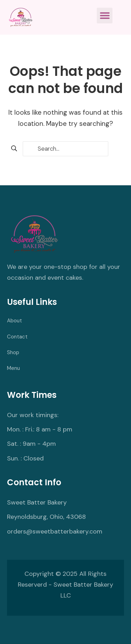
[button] (105, 16)
